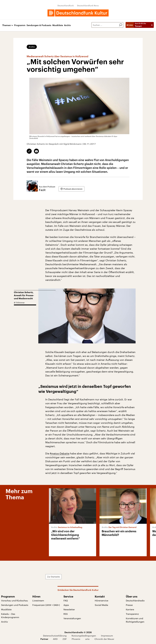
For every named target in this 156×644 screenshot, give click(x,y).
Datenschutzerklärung (55, 636)
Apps (66, 605)
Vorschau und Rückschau (15, 600)
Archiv (67, 25)
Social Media (101, 605)
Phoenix (76, 639)
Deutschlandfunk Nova (88, 6)
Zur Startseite (53, 577)
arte (87, 639)
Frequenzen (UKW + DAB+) (46, 605)
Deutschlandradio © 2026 (78, 632)
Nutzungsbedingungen (84, 636)
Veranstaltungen (72, 618)
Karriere (130, 609)
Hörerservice (101, 600)
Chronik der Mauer (104, 639)
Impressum (107, 636)
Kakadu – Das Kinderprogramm (10, 616)
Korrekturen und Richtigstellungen (135, 620)
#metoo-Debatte (60, 453)
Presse (129, 605)
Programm (20, 25)
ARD (55, 639)
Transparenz (132, 614)
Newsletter (69, 609)
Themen (7, 25)
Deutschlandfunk (66, 6)
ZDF (65, 639)
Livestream (38, 600)
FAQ (66, 600)
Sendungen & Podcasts (39, 25)
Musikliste (58, 25)
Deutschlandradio (135, 600)
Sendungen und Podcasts (15, 605)
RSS (66, 614)
